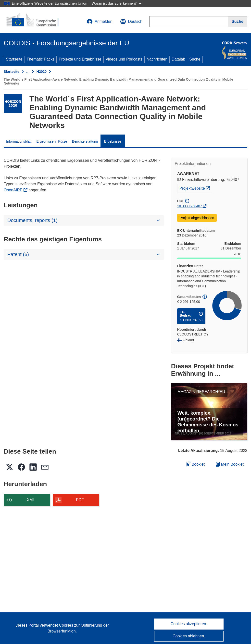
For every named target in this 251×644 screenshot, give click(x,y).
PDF (80, 500)
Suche (195, 59)
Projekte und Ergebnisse (80, 59)
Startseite (14, 59)
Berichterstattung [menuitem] (85, 141)
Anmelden (100, 22)
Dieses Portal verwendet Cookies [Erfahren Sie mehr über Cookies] (45, 625)
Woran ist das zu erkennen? (117, 3)
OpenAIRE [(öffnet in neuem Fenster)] (14, 190)
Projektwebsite (196, 188)
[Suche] (238, 22)
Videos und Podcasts (124, 59)
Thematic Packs (41, 59)
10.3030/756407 (190, 206)
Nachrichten (157, 59)
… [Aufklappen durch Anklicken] (28, 72)
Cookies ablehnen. (189, 636)
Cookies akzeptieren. (189, 624)
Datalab (178, 59)
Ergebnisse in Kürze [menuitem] (52, 141)
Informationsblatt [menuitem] (19, 141)
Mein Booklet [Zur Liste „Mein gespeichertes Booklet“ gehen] (230, 464)
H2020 (42, 72)
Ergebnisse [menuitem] (113, 141)
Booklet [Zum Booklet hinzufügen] (196, 464)
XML (31, 500)
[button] (131, 22)
